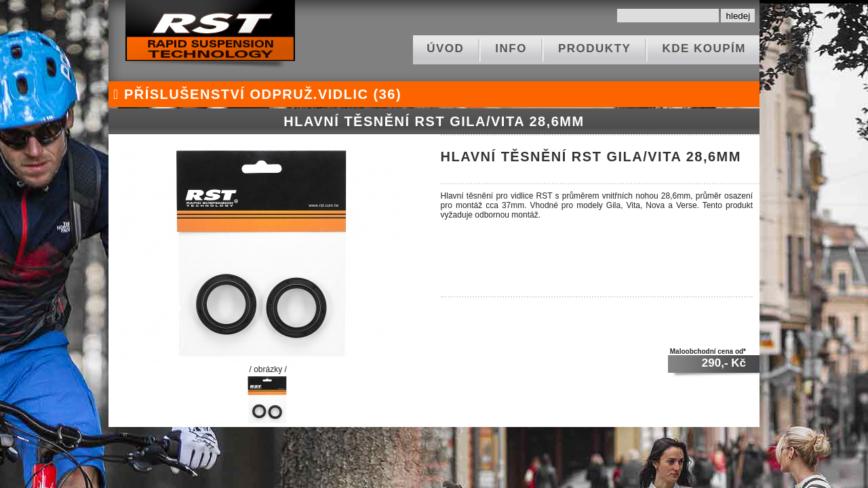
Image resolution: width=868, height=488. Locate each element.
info (511, 48)
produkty (594, 48)
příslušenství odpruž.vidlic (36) (255, 94)
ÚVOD (445, 48)
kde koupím (704, 48)
